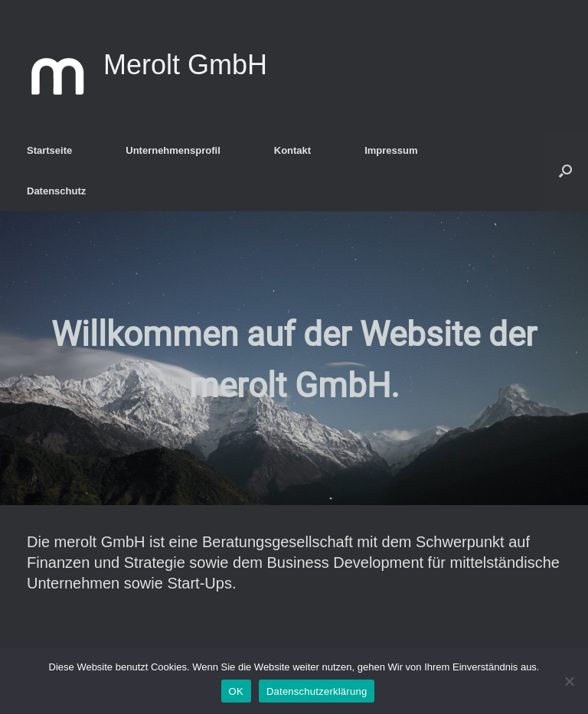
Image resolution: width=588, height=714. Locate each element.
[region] (294, 358)
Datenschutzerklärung (317, 691)
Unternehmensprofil (173, 150)
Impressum (391, 150)
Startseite (49, 150)
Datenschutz (56, 191)
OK (236, 691)
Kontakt (292, 150)
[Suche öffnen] (565, 171)
